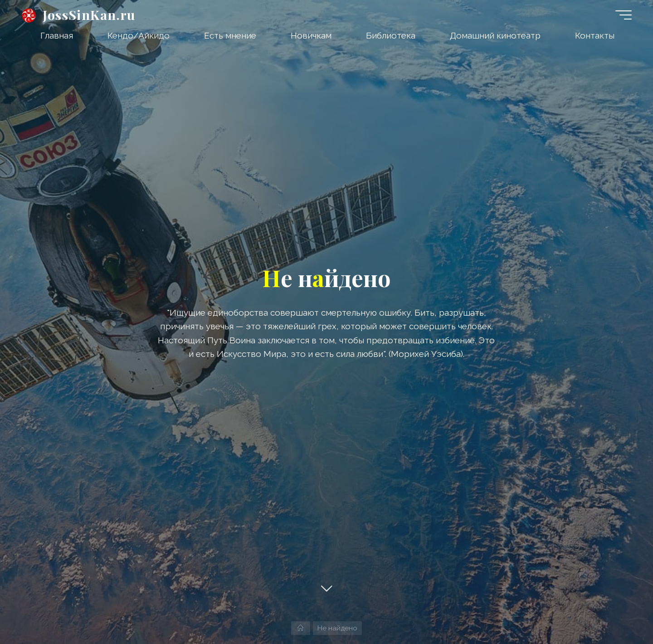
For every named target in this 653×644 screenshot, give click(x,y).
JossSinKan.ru (89, 15)
